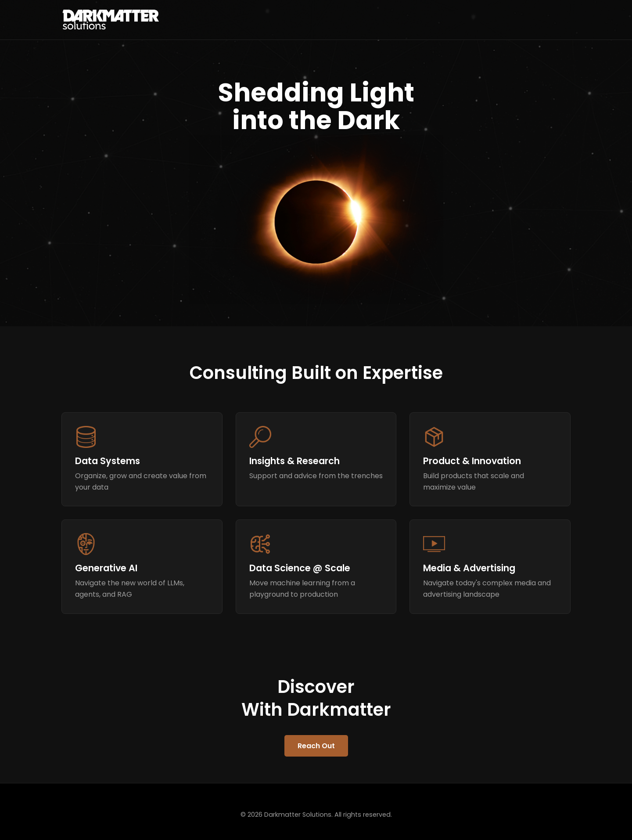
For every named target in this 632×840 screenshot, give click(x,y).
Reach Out (316, 746)
